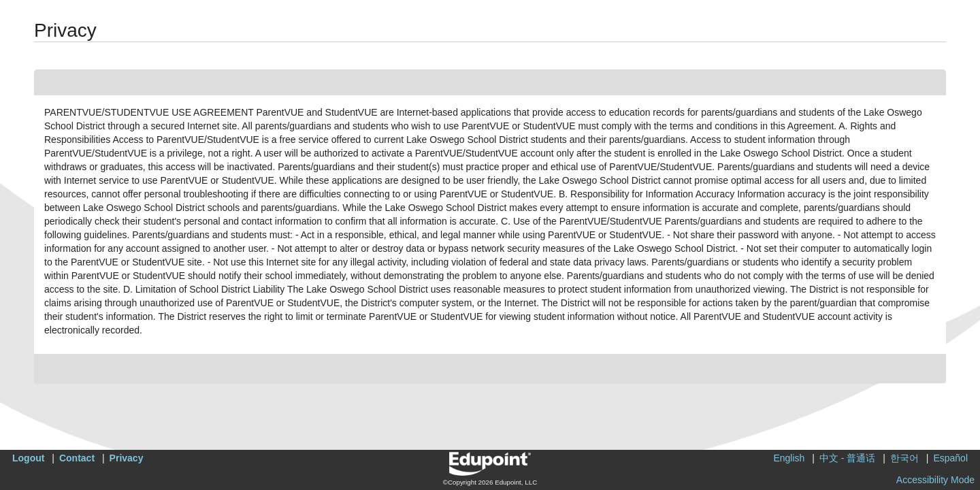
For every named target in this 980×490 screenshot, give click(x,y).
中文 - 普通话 (847, 458)
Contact (77, 458)
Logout (28, 458)
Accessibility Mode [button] (935, 480)
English (789, 458)
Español (950, 458)
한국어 (904, 458)
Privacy (127, 458)
